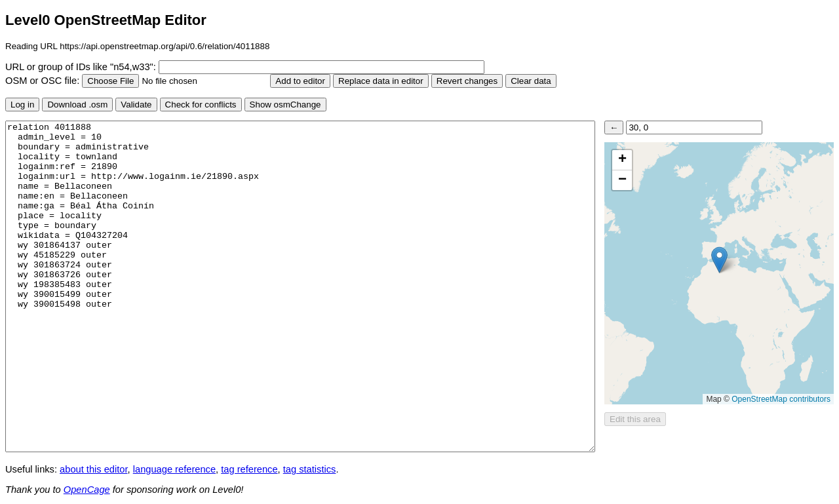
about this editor (93, 469)
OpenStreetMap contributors (781, 399)
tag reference (249, 469)
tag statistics (310, 469)
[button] (719, 260)
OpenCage (87, 490)
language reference (174, 469)
